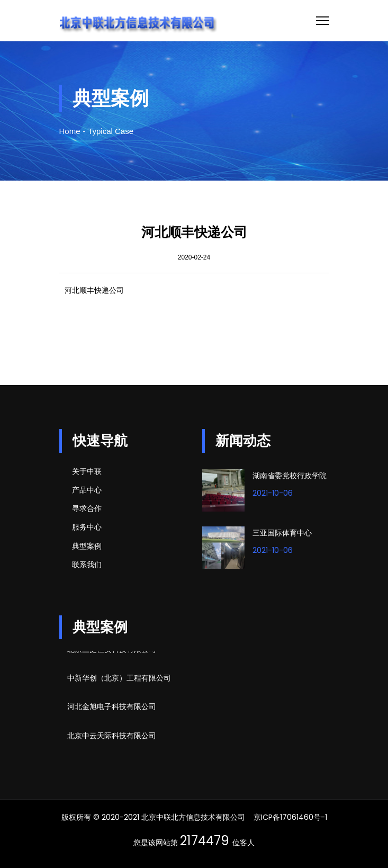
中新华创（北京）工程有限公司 (119, 679)
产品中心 (87, 490)
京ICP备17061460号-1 (290, 817)
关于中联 (87, 471)
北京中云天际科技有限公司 (112, 737)
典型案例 (87, 546)
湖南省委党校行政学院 (290, 476)
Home (70, 131)
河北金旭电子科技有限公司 (112, 708)
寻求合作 (87, 508)
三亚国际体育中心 (282, 533)
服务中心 (87, 527)
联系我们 (87, 565)
